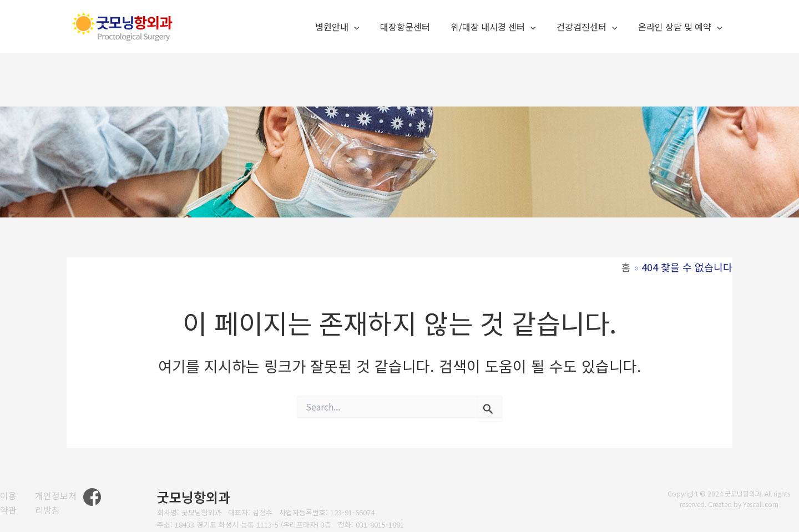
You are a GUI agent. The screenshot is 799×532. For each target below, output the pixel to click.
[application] (367, 27)
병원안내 (351, 27)
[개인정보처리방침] (61, 503)
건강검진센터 (591, 27)
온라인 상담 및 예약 (681, 27)
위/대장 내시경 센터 (500, 27)
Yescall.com (761, 504)
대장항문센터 (415, 27)
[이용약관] (12, 503)
